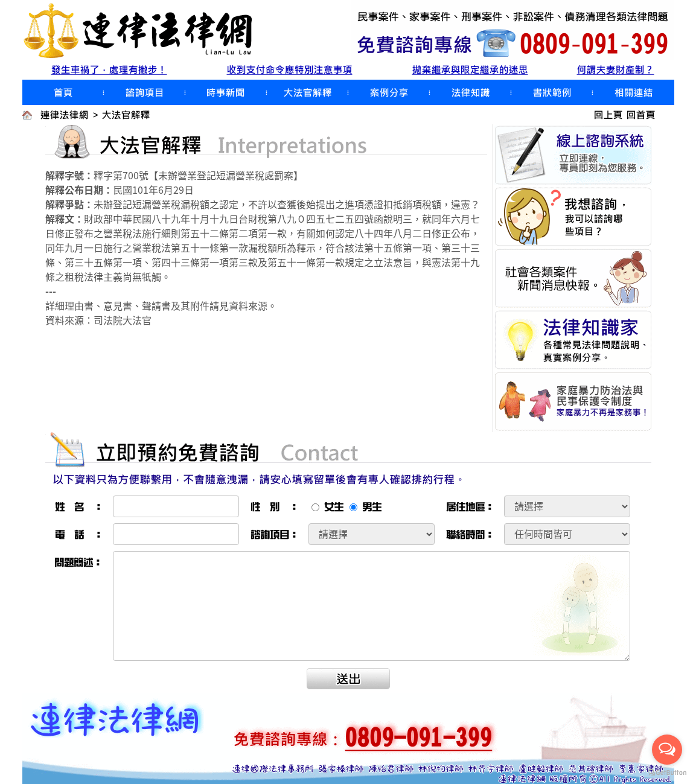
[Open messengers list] (667, 750)
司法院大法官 (123, 320)
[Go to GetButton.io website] (667, 772)
